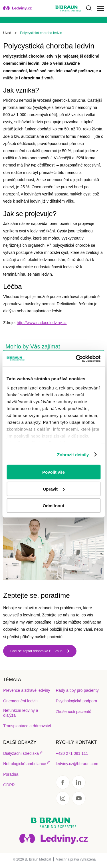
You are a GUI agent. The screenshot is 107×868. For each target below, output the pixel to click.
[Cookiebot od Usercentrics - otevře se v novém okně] (76, 358)
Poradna (11, 774)
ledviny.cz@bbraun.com (77, 764)
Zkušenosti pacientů (74, 712)
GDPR (9, 785)
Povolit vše (53, 472)
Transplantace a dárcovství (27, 726)
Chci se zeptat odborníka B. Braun (36, 651)
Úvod (7, 33)
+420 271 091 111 (72, 753)
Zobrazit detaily (73, 454)
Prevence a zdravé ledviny (27, 690)
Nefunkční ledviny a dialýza (21, 713)
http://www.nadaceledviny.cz (42, 323)
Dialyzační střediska (21, 753)
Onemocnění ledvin (20, 701)
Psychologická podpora (77, 701)
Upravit (54, 489)
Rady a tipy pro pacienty (77, 690)
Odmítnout (54, 506)
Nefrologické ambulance (25, 764)
